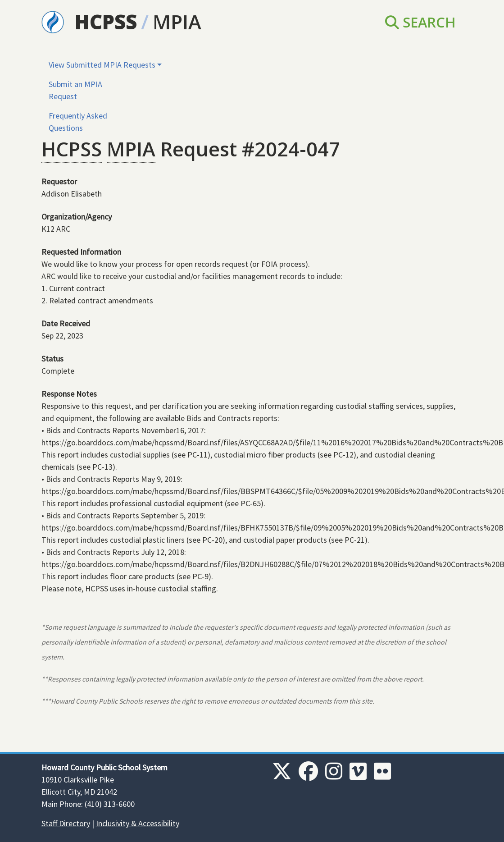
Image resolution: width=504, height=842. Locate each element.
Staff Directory (66, 823)
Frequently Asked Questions (78, 122)
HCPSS (106, 22)
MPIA (177, 22)
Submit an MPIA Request (75, 90)
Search (420, 22)
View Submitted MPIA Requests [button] (102, 65)
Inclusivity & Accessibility (138, 823)
